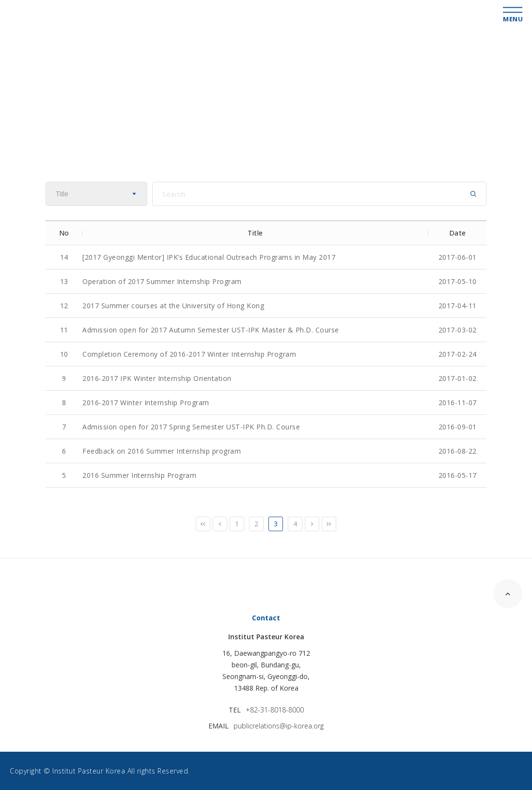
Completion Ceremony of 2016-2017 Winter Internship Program (189, 354)
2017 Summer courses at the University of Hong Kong (173, 306)
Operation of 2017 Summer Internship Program (162, 281)
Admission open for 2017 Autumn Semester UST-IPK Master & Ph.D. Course (211, 330)
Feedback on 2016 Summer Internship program (162, 451)
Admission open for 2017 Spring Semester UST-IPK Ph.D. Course (191, 427)
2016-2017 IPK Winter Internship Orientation (157, 378)
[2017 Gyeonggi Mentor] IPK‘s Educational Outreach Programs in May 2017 (209, 257)
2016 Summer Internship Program (139, 475)
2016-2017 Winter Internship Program (146, 403)
